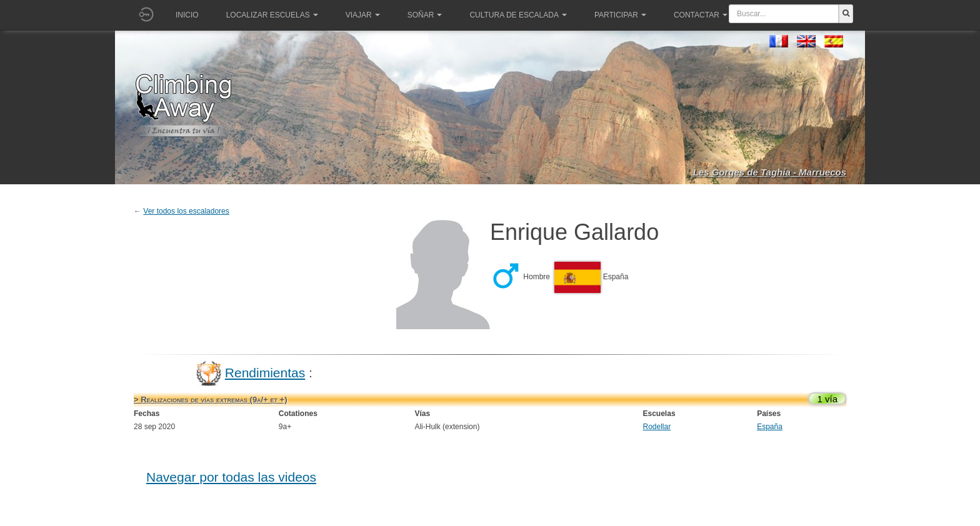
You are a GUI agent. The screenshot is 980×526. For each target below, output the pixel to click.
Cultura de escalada (518, 15)
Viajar (363, 15)
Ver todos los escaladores (186, 211)
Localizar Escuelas (272, 15)
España (770, 427)
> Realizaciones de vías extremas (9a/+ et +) (210, 399)
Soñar (425, 15)
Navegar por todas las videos (231, 477)
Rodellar (657, 427)
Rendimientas (265, 373)
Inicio (187, 15)
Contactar (701, 15)
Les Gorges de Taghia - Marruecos (770, 172)
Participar (620, 15)
